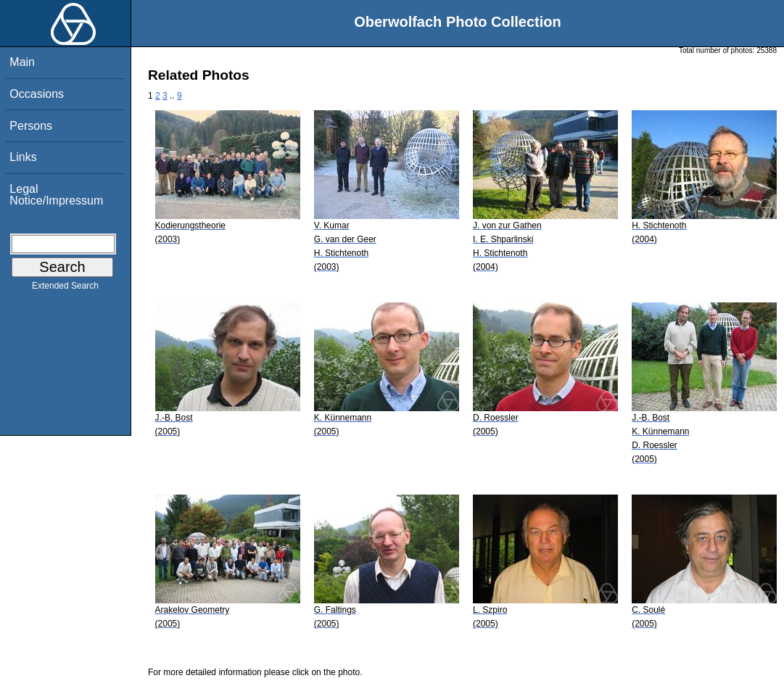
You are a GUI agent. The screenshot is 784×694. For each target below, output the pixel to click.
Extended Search (65, 289)
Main (22, 62)
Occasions (37, 94)
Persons (31, 126)
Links (23, 157)
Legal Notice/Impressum (56, 195)
